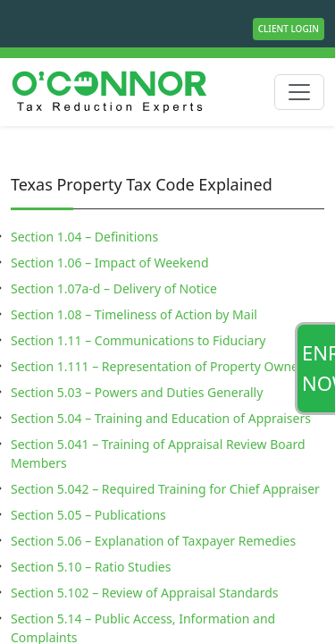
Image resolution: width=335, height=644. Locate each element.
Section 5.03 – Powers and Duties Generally (137, 392)
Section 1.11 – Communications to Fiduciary (138, 340)
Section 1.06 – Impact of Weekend (110, 263)
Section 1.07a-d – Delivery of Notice (114, 288)
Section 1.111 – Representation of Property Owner (157, 366)
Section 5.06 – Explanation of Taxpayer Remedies (153, 541)
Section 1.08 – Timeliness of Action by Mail (134, 314)
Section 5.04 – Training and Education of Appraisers (161, 418)
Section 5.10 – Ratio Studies (91, 567)
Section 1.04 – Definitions (84, 237)
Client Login (289, 29)
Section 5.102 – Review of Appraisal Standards (145, 593)
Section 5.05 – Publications (88, 515)
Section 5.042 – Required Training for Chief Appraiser (165, 489)
